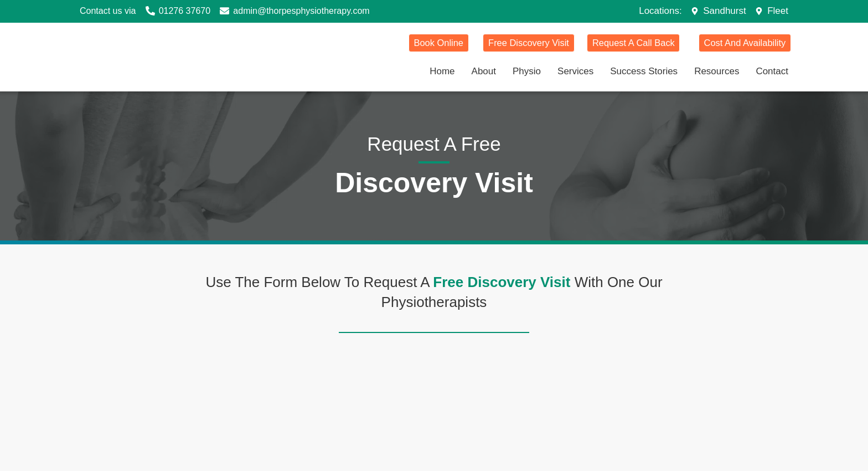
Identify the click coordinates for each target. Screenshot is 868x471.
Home (442, 71)
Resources (717, 71)
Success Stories (644, 71)
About (484, 71)
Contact (772, 71)
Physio (527, 71)
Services (575, 71)
